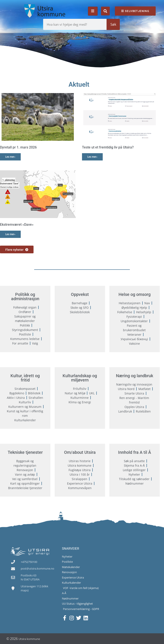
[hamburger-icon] (93, 11)
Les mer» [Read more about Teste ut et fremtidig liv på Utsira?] (92, 157)
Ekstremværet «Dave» (17, 225)
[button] (105, 11)
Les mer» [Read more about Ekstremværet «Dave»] (10, 234)
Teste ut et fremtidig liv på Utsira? (108, 147)
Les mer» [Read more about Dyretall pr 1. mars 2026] (10, 157)
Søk (113, 24)
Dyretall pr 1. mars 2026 (18, 147)
